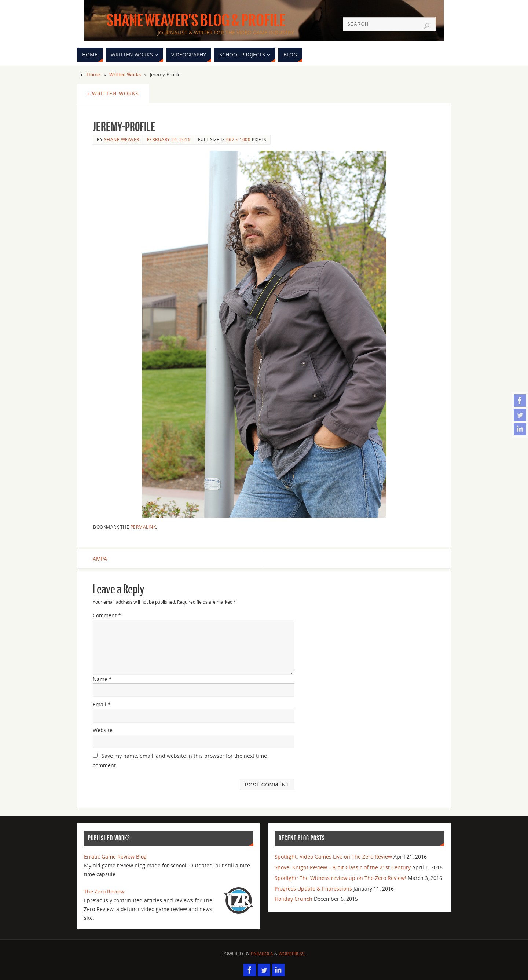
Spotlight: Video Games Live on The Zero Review (333, 857)
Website (103, 730)
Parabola (262, 954)
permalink (143, 527)
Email (102, 704)
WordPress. (292, 954)
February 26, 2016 (169, 139)
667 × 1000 (239, 139)
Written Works (125, 75)
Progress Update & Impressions (313, 888)
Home (93, 75)
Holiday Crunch (294, 899)
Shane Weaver (122, 139)
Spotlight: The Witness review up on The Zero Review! (340, 878)
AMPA (100, 559)
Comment (107, 615)
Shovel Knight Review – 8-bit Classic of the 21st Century (343, 867)
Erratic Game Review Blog (115, 857)
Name (102, 679)
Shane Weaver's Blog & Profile (196, 21)
